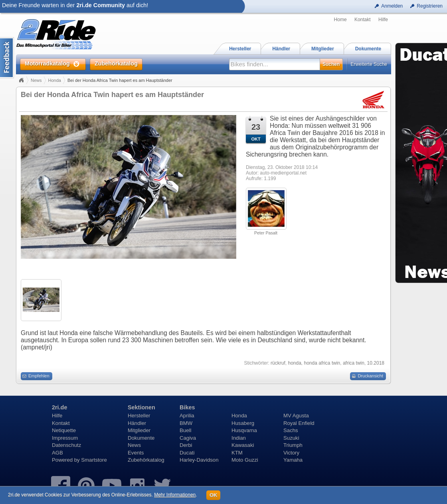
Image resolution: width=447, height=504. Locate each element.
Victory (291, 453)
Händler (137, 423)
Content (7, 58)
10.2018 (376, 363)
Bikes (187, 407)
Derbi (186, 445)
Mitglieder (139, 430)
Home (340, 20)
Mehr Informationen (175, 495)
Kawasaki (243, 445)
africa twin (354, 363)
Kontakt (363, 20)
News (36, 80)
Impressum (65, 438)
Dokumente (141, 438)
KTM (237, 453)
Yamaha (293, 460)
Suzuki (291, 438)
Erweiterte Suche (369, 64)
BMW (186, 423)
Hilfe (383, 20)
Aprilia (187, 416)
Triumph (293, 445)
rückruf (278, 363)
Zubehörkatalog (146, 460)
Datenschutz (66, 445)
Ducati (187, 453)
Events (136, 453)
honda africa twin (322, 363)
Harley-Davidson (199, 460)
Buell (185, 430)
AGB (57, 453)
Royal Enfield (299, 423)
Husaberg (243, 423)
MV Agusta (296, 416)
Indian (239, 438)
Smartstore (94, 460)
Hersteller (139, 416)
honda (294, 363)
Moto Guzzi (245, 460)
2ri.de (59, 407)
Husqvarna (244, 430)
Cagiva (188, 438)
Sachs (291, 430)
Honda (55, 80)
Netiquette (64, 430)
